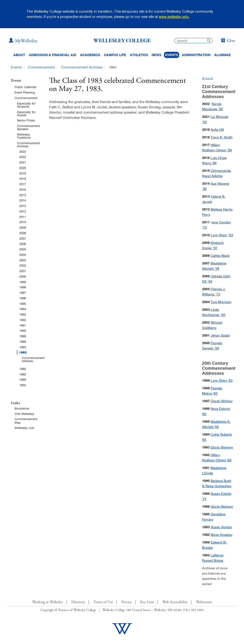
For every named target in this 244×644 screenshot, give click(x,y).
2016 (23, 190)
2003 (23, 260)
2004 (23, 255)
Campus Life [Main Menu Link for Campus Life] (115, 55)
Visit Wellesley (24, 414)
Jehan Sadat (220, 335)
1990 (23, 331)
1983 (23, 352)
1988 (23, 342)
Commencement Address (33, 359)
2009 (23, 227)
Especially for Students (26, 105)
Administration (196, 55)
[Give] (228, 41)
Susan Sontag (221, 527)
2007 (23, 238)
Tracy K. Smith (222, 137)
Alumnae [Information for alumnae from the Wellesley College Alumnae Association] (222, 55)
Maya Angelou (221, 535)
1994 (23, 309)
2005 (23, 249)
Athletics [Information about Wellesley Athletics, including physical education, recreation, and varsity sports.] (139, 55)
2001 (23, 271)
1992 (23, 320)
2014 (23, 200)
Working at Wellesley (48, 602)
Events (16, 67)
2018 (23, 179)
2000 (23, 276)
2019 (23, 173)
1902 (23, 385)
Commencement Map (26, 421)
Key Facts (147, 602)
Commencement (41, 67)
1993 (23, 314)
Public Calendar (25, 87)
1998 (23, 287)
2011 (23, 217)
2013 (23, 206)
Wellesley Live (24, 428)
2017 (23, 184)
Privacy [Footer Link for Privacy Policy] (127, 602)
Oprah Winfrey (222, 401)
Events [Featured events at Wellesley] (172, 55)
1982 (23, 369)
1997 (23, 293)
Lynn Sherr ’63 (222, 235)
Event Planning (25, 92)
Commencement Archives (82, 67)
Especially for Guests (26, 113)
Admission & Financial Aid (53, 55)
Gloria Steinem (222, 447)
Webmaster (204, 602)
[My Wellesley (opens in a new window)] (23, 41)
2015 (23, 195)
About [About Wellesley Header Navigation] (19, 55)
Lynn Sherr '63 (222, 380)
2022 (23, 157)
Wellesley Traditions (24, 136)
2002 (23, 265)
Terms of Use (103, 602)
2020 (23, 168)
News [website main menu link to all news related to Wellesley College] (156, 55)
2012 (23, 211)
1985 (23, 347)
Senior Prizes (26, 120)
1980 (23, 374)
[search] (193, 41)
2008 (23, 233)
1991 (23, 325)
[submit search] (209, 41)
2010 (23, 222)
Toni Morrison (221, 302)
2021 (23, 162)
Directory (78, 602)
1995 (23, 304)
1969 (23, 380)
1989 (23, 336)
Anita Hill (217, 130)
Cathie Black (220, 256)
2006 (23, 244)
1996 (23, 298)
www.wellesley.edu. (174, 17)
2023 (23, 152)
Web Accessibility (175, 602)
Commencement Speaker (28, 127)
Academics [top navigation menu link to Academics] (90, 55)
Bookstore (22, 408)
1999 (23, 282)
